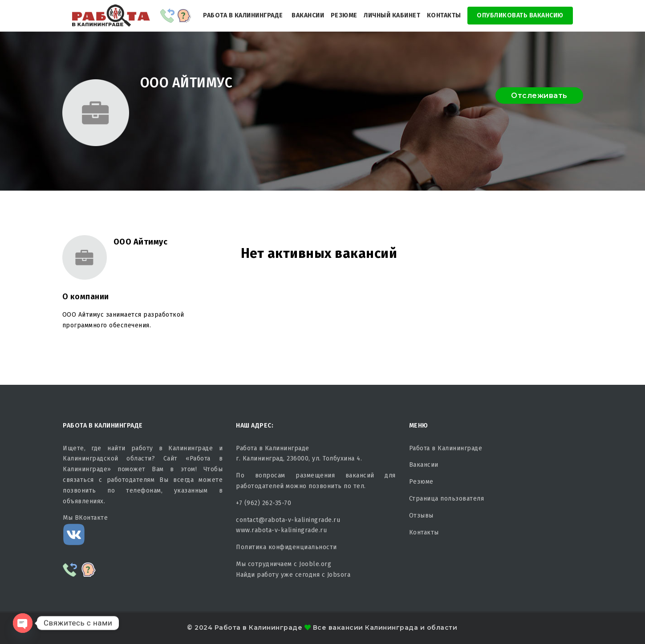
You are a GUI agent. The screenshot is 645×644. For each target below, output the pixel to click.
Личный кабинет (392, 15)
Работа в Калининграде (243, 15)
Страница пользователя (447, 499)
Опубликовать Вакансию (520, 15)
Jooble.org (315, 564)
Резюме (344, 15)
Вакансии (308, 15)
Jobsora (339, 575)
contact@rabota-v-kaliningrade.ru (288, 520)
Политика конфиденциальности (286, 547)
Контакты (444, 15)
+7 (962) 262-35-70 (264, 503)
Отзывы (421, 516)
